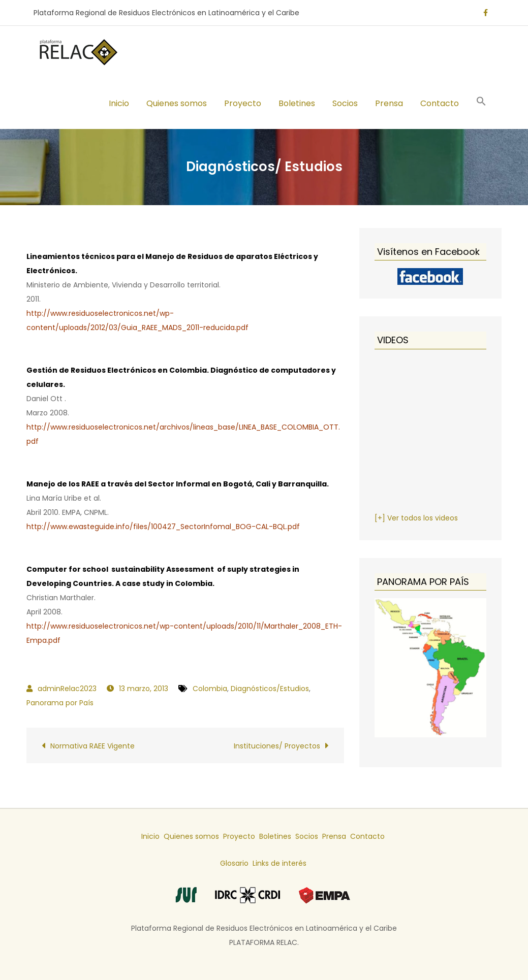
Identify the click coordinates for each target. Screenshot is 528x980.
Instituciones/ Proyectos (277, 746)
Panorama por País (60, 703)
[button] (481, 103)
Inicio (119, 103)
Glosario (234, 863)
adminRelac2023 (67, 689)
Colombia (210, 689)
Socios (345, 103)
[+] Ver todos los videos (416, 518)
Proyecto (243, 103)
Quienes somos (177, 103)
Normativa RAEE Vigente (92, 746)
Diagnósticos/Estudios (270, 689)
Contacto (440, 103)
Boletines (297, 103)
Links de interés (279, 863)
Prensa (389, 103)
